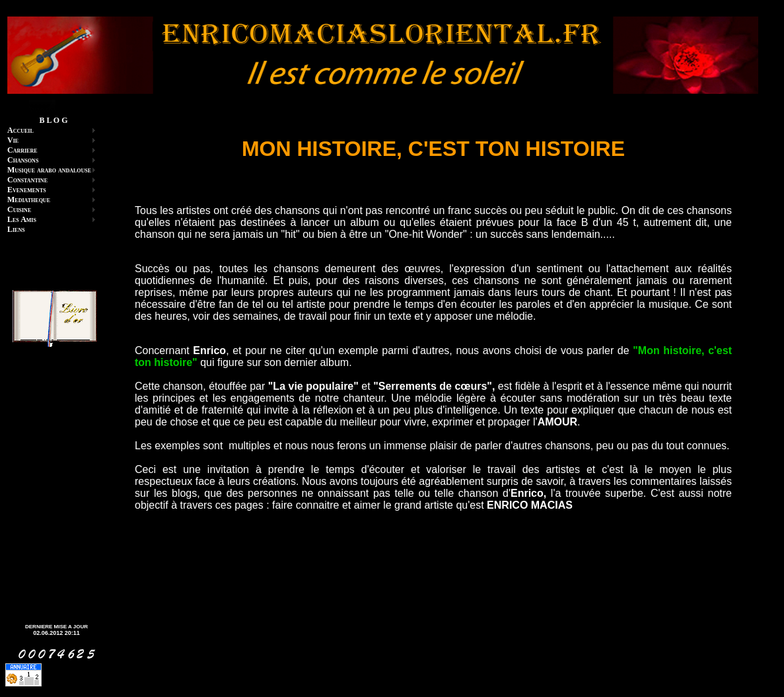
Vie (13, 140)
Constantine (27, 180)
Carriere (22, 150)
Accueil (20, 130)
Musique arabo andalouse (49, 170)
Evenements (27, 190)
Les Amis (22, 219)
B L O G (53, 120)
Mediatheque (29, 200)
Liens (16, 229)
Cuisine (19, 209)
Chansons (23, 160)
